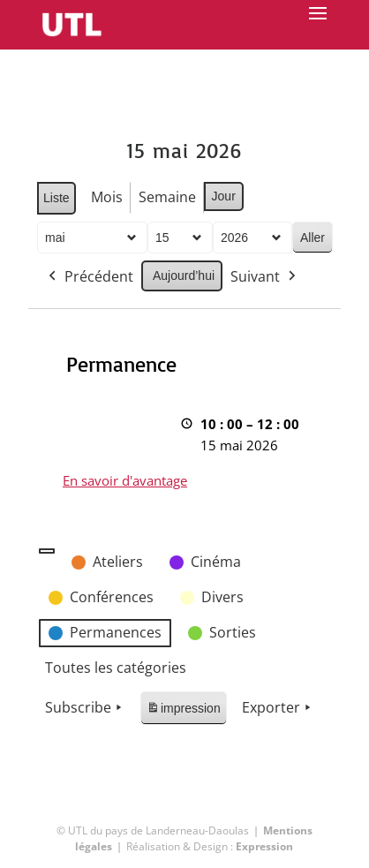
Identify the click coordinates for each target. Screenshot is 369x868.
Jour (223, 196)
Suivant (265, 277)
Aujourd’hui (184, 275)
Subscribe (85, 708)
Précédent (89, 277)
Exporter (278, 708)
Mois (106, 197)
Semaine (166, 197)
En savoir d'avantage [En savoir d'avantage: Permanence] (125, 480)
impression (183, 711)
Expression (264, 846)
